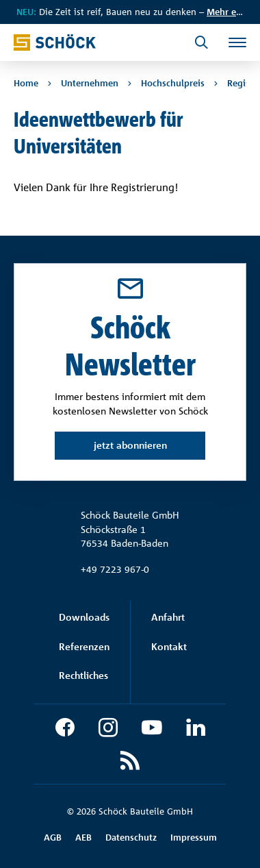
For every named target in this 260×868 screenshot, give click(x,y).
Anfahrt (168, 617)
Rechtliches (83, 675)
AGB (53, 837)
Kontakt (169, 646)
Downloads (84, 617)
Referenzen (84, 646)
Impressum (194, 837)
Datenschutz (131, 837)
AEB (83, 837)
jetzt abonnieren (130, 445)
